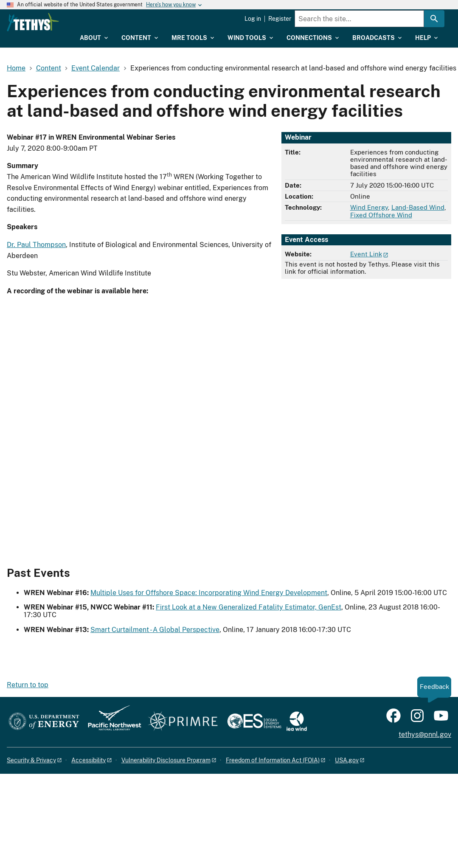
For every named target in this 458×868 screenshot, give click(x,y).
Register (280, 19)
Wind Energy (369, 207)
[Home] (80, 22)
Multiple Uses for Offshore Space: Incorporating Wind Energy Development (209, 593)
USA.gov (347, 760)
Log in (253, 19)
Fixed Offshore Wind (381, 215)
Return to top (28, 685)
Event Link (366, 254)
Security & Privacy (31, 760)
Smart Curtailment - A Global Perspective (155, 630)
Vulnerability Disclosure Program (166, 760)
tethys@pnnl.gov (425, 735)
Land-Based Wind (418, 207)
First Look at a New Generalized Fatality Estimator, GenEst (249, 607)
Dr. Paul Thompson (36, 245)
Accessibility (89, 760)
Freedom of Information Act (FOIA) (273, 760)
